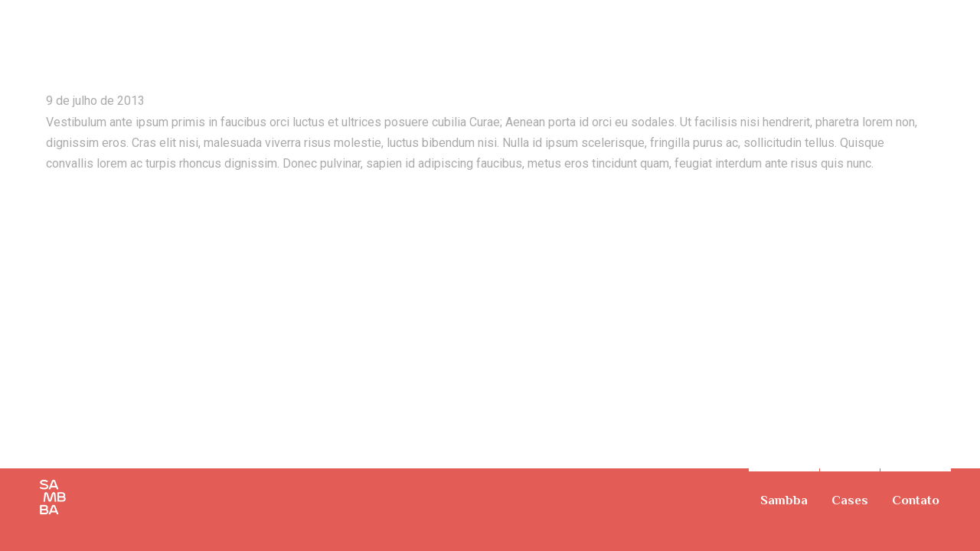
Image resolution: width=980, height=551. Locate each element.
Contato (916, 500)
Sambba (784, 500)
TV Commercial (935, 27)
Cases (850, 500)
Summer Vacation (137, 45)
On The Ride (957, 27)
